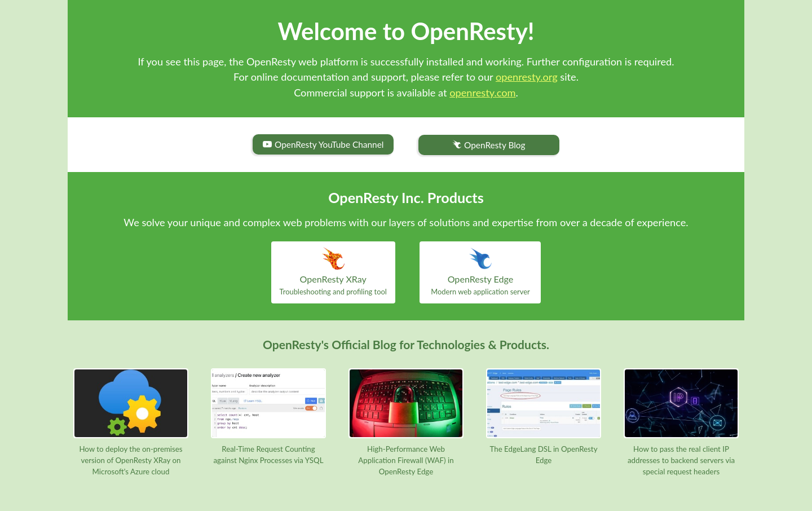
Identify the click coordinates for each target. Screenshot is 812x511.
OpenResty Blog (489, 145)
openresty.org (527, 77)
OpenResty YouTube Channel (323, 144)
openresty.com (482, 92)
